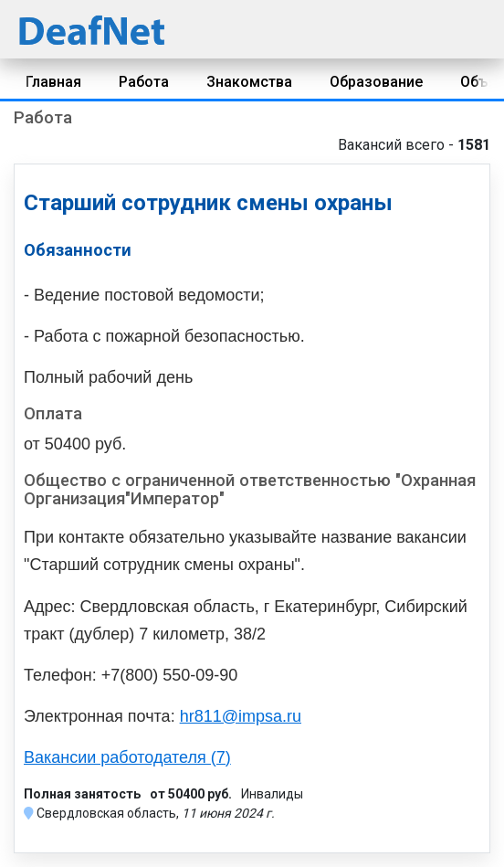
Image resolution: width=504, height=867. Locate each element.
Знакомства (249, 82)
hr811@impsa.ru (241, 716)
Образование (376, 82)
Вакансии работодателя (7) (127, 757)
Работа (144, 82)
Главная (53, 82)
